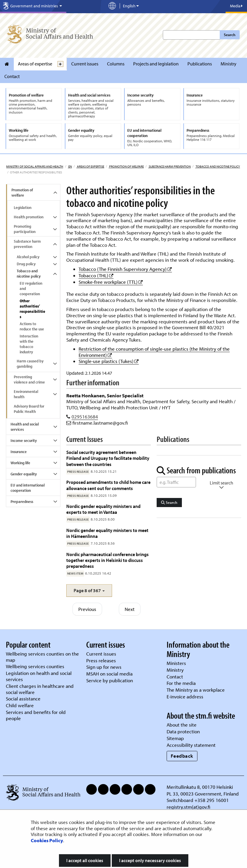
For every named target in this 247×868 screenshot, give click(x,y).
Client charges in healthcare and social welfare (40, 689)
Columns (116, 64)
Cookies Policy (47, 840)
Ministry (229, 64)
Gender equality (24, 474)
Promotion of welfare (126, 166)
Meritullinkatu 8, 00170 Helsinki (200, 787)
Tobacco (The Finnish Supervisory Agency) (125, 269)
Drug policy (26, 264)
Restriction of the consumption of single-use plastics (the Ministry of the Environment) (154, 352)
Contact (12, 76)
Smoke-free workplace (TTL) (111, 282)
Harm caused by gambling (30, 364)
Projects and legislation (156, 64)
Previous (87, 609)
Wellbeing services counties (35, 666)
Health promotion (29, 217)
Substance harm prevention (169, 166)
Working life (20, 463)
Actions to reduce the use (32, 326)
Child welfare (20, 705)
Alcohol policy (28, 257)
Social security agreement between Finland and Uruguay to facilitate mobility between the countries (108, 458)
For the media (181, 683)
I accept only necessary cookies (150, 860)
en (70, 166)
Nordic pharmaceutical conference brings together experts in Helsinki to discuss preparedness (108, 560)
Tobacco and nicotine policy (218, 166)
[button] (89, 591)
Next (130, 609)
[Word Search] (176, 482)
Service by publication (110, 680)
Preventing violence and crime (29, 379)
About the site (182, 725)
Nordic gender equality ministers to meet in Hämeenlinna (107, 533)
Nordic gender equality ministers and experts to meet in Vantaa (103, 509)
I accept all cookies (85, 860)
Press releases (101, 660)
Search (230, 35)
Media (236, 6)
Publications (200, 64)
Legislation (23, 207)
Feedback (182, 756)
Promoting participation (25, 229)
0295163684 (85, 417)
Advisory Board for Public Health (29, 409)
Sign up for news (104, 667)
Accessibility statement (191, 745)
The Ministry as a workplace (196, 690)
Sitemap (175, 738)
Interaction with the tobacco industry (29, 344)
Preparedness (22, 501)
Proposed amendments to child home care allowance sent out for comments (108, 485)
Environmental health (26, 394)
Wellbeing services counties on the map (42, 657)
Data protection (183, 731)
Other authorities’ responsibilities (32, 309)
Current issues (85, 64)
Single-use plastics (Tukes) (109, 361)
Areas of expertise (35, 64)
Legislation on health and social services (39, 676)
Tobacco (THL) (96, 275)
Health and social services (25, 427)
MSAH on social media (109, 674)
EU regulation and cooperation (31, 288)
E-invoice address (185, 696)
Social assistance (23, 699)
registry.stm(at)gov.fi (189, 807)
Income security (24, 440)
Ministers (176, 663)
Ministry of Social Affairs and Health (35, 166)
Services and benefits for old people (36, 715)
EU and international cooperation (28, 488)
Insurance (19, 452)
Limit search (221, 485)
